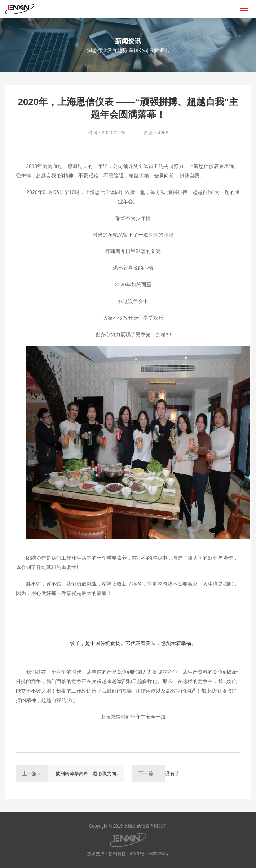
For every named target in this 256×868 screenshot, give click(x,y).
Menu (246, 5)
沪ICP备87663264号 (149, 854)
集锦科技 (117, 854)
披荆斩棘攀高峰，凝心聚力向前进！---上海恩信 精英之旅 (90, 774)
